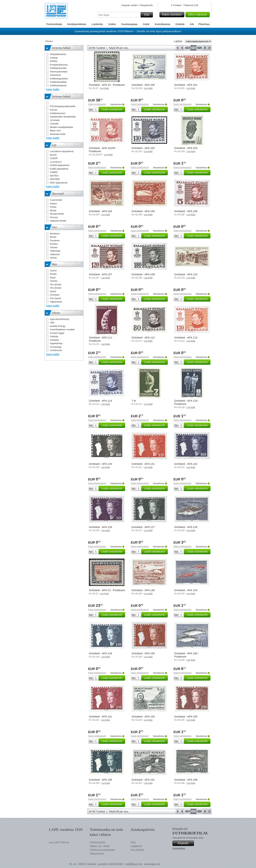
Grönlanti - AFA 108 (143, 274)
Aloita (178, 48)
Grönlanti (55, 295)
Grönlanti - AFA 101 (186, 85)
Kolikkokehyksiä (58, 86)
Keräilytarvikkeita (77, 24)
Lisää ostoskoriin (113, 109)
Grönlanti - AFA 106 (186, 211)
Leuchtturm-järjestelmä (62, 151)
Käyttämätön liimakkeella (63, 117)
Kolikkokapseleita (59, 79)
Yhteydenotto (146, 5)
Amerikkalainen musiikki (62, 329)
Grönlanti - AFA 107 (100, 274)
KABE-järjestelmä (59, 169)
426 (200, 48)
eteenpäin (205, 48)
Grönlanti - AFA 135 (143, 653)
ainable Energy (58, 326)
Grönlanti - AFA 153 (143, 716)
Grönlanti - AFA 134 (100, 653)
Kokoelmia (55, 75)
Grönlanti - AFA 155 (186, 716)
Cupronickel (56, 200)
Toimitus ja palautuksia (102, 850)
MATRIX (54, 176)
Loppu (209, 48)
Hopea (53, 203)
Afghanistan (56, 302)
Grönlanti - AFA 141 (100, 716)
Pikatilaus (204, 24)
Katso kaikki (53, 89)
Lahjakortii (136, 846)
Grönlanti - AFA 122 (186, 464)
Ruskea (54, 244)
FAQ (133, 842)
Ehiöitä (54, 61)
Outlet (146, 24)
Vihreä (53, 258)
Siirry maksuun (198, 15)
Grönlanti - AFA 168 (186, 780)
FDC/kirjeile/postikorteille (63, 106)
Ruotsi (53, 274)
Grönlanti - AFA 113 (186, 337)
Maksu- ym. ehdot (100, 846)
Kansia (54, 110)
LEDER (54, 158)
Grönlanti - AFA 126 (100, 527)
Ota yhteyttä (137, 850)
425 (194, 48)
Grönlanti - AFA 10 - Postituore (107, 85)
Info (192, 24)
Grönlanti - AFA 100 (143, 85)
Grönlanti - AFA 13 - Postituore (107, 590)
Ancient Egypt (57, 333)
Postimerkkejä (54, 24)
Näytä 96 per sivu (119, 48)
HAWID (54, 172)
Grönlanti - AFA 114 (100, 401)
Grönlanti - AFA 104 (100, 211)
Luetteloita (97, 24)
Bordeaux (55, 234)
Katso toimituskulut (97, 104)
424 (187, 48)
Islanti (53, 291)
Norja (53, 278)
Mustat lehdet (57, 214)
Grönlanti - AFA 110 (186, 274)
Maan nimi (55, 131)
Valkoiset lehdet (58, 221)
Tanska (54, 281)
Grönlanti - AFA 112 (143, 337)
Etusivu (49, 41)
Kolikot (112, 24)
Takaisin (182, 48)
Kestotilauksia (162, 24)
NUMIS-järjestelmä (60, 165)
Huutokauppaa (129, 24)
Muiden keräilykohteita (61, 127)
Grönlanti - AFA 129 (186, 527)
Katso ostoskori (173, 15)
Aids (52, 323)
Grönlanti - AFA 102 (143, 148)
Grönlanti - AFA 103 (186, 148)
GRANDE (55, 179)
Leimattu (54, 124)
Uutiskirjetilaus (179, 848)
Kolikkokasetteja (58, 82)
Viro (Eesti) (56, 284)
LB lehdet (55, 120)
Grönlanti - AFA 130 (143, 590)
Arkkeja (54, 58)
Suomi (53, 271)
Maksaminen (97, 854)
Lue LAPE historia (59, 842)
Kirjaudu (185, 843)
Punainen (55, 240)
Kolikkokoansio (58, 113)
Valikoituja (55, 251)
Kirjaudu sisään (129, 5)
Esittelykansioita (58, 68)
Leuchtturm (56, 162)
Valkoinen (55, 254)
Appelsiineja (56, 343)
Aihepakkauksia (58, 54)
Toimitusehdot (97, 842)
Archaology (56, 347)
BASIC (53, 155)
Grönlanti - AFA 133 (186, 590)
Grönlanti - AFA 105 (143, 211)
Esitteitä (180, 24)
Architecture (56, 350)
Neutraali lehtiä (58, 134)
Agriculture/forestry (60, 319)
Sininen (54, 247)
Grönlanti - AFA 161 (143, 780)
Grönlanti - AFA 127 (143, 527)
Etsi (148, 15)
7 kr (134, 401)
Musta (53, 210)
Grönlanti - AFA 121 (143, 464)
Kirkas (53, 207)
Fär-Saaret (55, 298)
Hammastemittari (59, 72)
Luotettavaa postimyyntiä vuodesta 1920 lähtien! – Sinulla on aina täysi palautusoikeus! (128, 31)
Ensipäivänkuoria (59, 65)
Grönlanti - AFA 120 (100, 464)
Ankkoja (54, 336)
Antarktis (54, 340)
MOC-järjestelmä (59, 183)
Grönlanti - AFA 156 (100, 780)
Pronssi (54, 217)
